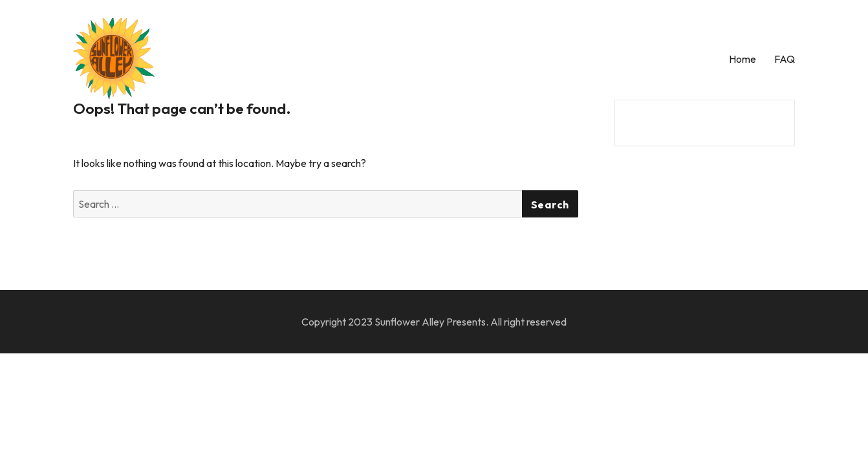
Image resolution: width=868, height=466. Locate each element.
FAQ (785, 59)
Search (550, 205)
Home (743, 59)
